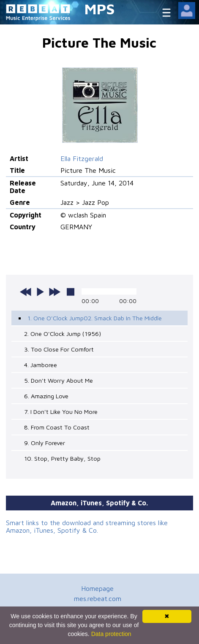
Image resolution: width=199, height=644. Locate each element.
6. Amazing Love (46, 396)
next (55, 292)
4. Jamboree (41, 365)
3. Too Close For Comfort (59, 349)
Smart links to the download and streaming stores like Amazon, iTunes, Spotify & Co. (87, 526)
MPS (100, 9)
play (40, 292)
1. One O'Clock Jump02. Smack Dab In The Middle (95, 318)
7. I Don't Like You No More (61, 412)
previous (26, 292)
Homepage (97, 588)
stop (71, 292)
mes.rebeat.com (98, 598)
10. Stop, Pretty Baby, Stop (62, 458)
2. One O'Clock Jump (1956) (63, 334)
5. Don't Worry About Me (59, 380)
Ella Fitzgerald (82, 158)
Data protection (111, 634)
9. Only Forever (45, 443)
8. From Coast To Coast (57, 427)
